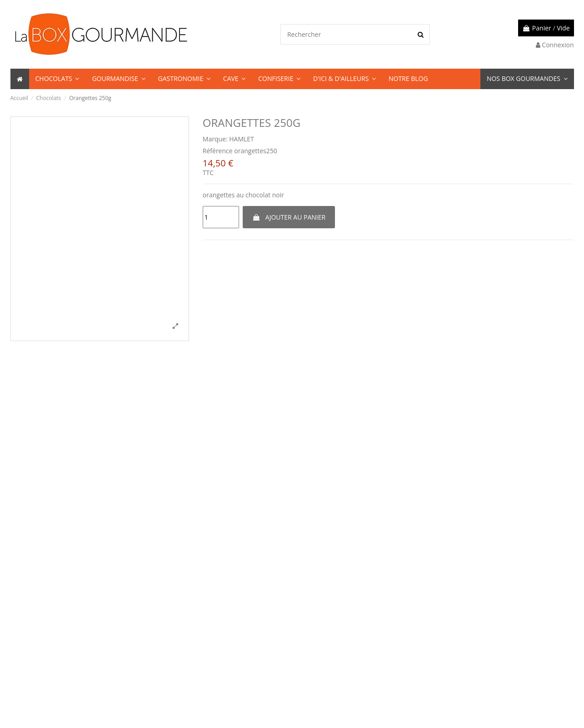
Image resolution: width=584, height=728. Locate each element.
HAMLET (242, 139)
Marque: (215, 139)
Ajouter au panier (289, 217)
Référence (218, 151)
